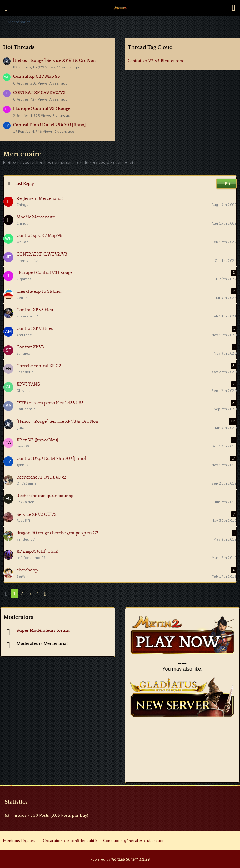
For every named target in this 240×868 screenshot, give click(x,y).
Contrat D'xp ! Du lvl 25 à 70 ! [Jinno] (49, 125)
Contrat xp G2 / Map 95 (36, 77)
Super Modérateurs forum (43, 631)
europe (178, 61)
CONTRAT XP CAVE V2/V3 (39, 93)
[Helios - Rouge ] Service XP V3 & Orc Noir (55, 61)
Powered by (120, 859)
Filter (226, 184)
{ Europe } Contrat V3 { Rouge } (43, 109)
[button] (6, 8)
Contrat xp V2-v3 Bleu (149, 61)
